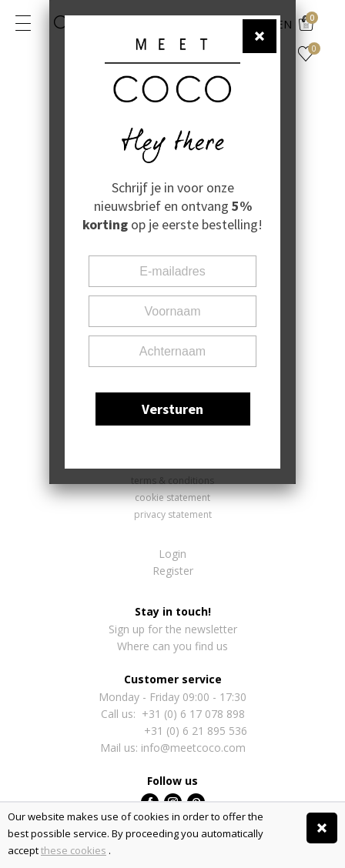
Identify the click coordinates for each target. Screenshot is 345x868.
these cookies (74, 850)
